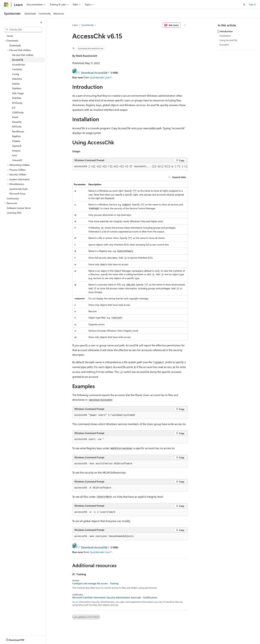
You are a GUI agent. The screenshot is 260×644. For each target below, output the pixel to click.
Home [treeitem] (10, 36)
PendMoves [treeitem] (18, 131)
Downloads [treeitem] (15, 45)
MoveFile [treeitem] (17, 122)
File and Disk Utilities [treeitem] (23, 55)
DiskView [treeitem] (17, 98)
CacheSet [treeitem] (17, 69)
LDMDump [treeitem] (18, 112)
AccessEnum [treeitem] (19, 65)
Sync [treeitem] (15, 155)
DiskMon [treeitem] (17, 88)
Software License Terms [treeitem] (19, 208)
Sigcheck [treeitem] (17, 146)
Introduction (226, 31)
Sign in (252, 4)
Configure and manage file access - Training (95, 583)
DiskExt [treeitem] (16, 84)
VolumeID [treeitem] (17, 160)
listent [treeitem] (15, 117)
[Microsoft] (6, 5)
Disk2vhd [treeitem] (17, 79)
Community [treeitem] (13, 198)
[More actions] (185, 25)
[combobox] (23, 30)
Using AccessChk (228, 40)
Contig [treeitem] (16, 74)
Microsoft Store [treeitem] (17, 194)
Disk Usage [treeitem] (18, 93)
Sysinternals (88, 25)
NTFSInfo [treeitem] (17, 127)
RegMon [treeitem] (16, 136)
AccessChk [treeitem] (18, 60)
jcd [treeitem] (14, 107)
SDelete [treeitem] (16, 141)
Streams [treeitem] (16, 151)
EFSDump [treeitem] (17, 103)
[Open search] (244, 5)
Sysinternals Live (100, 77)
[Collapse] (41, 22)
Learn (75, 25)
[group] (130, 167)
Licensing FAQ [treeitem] (14, 213)
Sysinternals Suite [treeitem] (18, 189)
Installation (225, 36)
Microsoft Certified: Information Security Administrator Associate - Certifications (115, 598)
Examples (224, 45)
